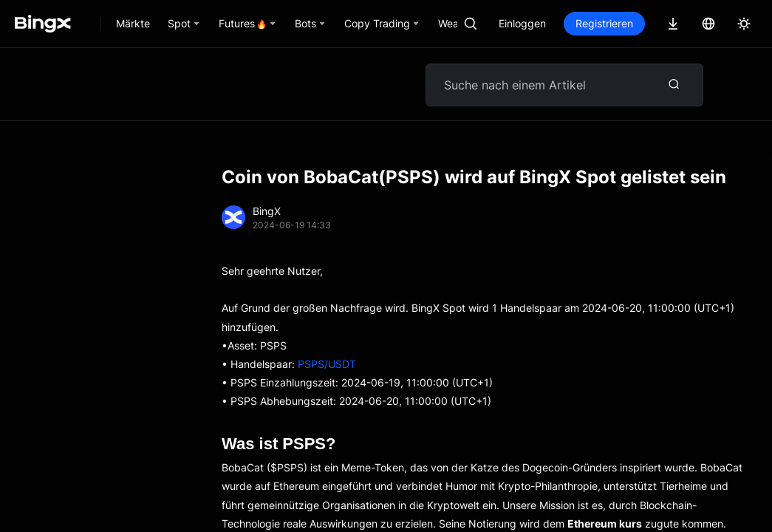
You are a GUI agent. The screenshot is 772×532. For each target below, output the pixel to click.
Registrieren (604, 23)
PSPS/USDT (327, 364)
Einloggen (522, 23)
